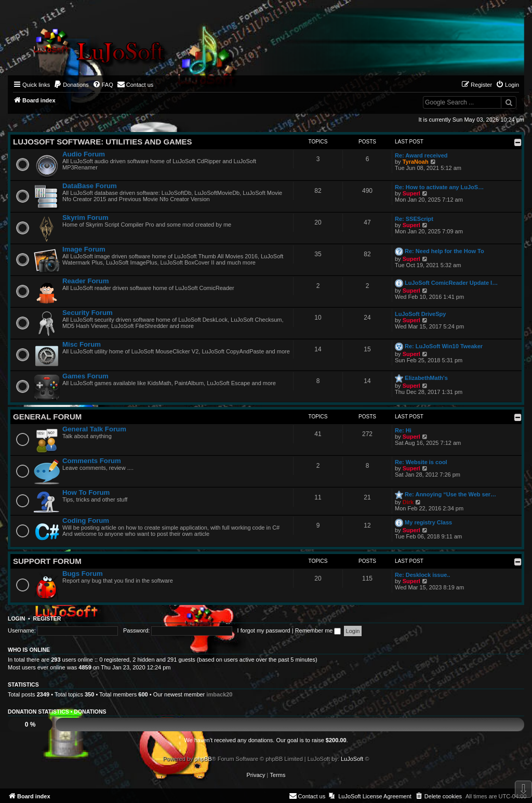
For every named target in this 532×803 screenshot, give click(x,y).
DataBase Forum (90, 186)
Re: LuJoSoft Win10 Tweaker (444, 346)
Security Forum (88, 313)
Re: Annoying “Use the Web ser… (450, 494)
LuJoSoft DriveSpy (420, 314)
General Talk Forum (94, 429)
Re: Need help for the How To (444, 251)
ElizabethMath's (426, 378)
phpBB (203, 759)
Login (16, 618)
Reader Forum (85, 281)
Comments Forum (92, 461)
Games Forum (85, 376)
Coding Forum (86, 521)
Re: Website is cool (421, 462)
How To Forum (86, 492)
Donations (90, 712)
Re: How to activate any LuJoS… (439, 187)
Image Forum (84, 249)
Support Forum (47, 561)
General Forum (47, 417)
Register (47, 618)
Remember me (318, 630)
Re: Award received (421, 155)
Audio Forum (84, 154)
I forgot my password (264, 630)
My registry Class (428, 522)
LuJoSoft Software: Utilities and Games (102, 142)
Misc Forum (82, 344)
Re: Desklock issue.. (422, 575)
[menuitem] (71, 85)
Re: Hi (403, 430)
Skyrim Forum (85, 218)
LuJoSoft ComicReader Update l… (451, 283)
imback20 (219, 694)
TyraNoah (416, 162)
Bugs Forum (83, 574)
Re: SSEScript (414, 219)
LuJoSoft (352, 759)
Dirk (408, 502)
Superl (411, 193)
